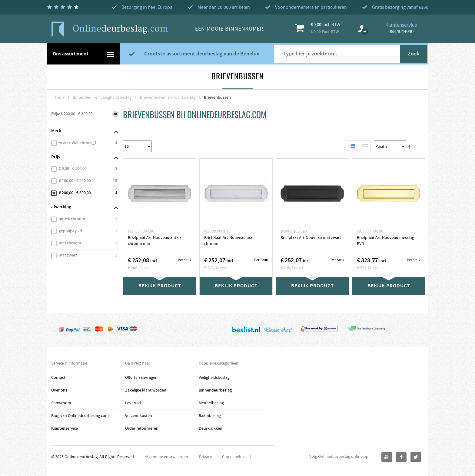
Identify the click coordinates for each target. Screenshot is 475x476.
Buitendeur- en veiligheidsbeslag (102, 98)
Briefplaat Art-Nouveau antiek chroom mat (155, 241)
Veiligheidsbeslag (214, 378)
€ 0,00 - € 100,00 (73, 169)
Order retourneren (142, 428)
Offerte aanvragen (141, 378)
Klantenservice (65, 428)
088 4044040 (401, 31)
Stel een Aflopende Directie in (410, 147)
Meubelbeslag (211, 403)
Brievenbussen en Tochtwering (168, 98)
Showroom (61, 403)
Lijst (364, 146)
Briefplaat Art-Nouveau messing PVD (385, 241)
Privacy (206, 457)
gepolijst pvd (70, 231)
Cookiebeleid (234, 457)
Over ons (59, 390)
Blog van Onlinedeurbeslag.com (80, 416)
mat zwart (68, 255)
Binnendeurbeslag (215, 390)
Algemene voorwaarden (167, 457)
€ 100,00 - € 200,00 (75, 181)
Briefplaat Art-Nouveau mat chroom (229, 241)
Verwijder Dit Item (115, 114)
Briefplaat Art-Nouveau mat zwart (311, 238)
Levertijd (133, 403)
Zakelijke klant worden (146, 390)
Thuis (59, 98)
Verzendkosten (139, 416)
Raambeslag (210, 416)
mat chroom (70, 243)
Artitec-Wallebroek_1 (78, 143)
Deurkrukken (211, 428)
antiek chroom (72, 219)
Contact (58, 378)
